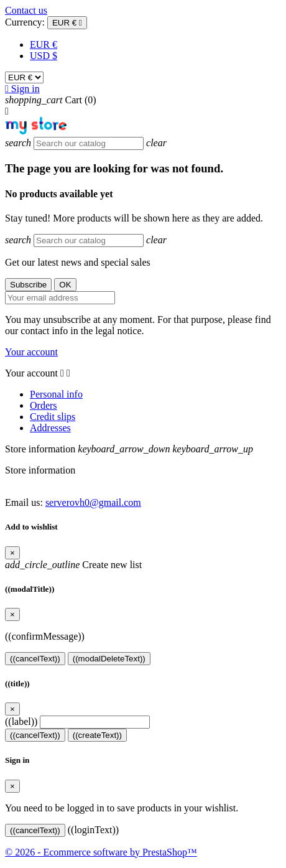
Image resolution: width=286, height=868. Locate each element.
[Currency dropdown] (67, 23)
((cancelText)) (35, 659)
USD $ (44, 56)
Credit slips (53, 417)
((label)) (21, 721)
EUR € (44, 44)
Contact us (26, 10)
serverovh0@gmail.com (93, 502)
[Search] (89, 143)
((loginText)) (93, 830)
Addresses (50, 428)
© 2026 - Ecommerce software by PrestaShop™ (101, 852)
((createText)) (97, 735)
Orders (44, 405)
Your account (31, 352)
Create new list (73, 565)
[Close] (12, 553)
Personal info (56, 394)
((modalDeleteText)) (109, 659)
